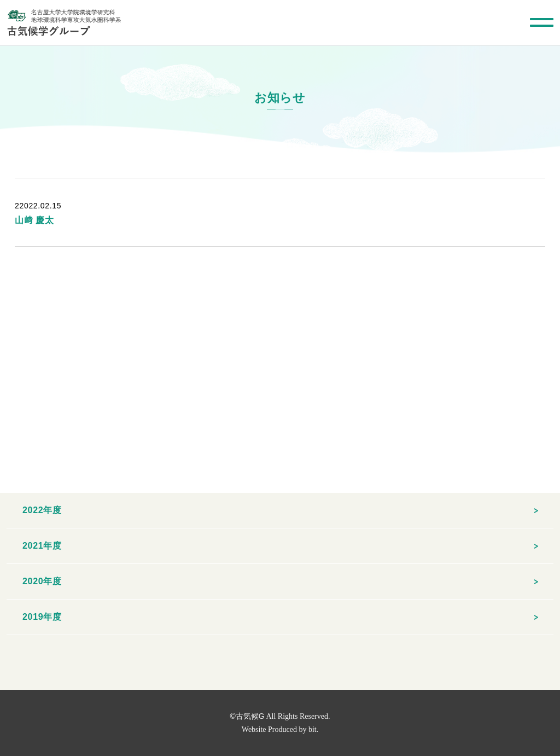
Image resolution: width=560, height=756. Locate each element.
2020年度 (42, 581)
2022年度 (42, 510)
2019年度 (42, 617)
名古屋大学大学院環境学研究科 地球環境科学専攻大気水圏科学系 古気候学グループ (64, 23)
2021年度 (42, 546)
